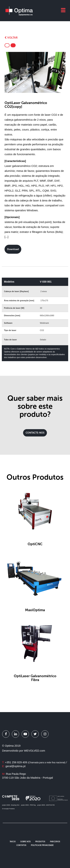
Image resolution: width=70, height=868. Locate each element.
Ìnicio (13, 842)
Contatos (21, 845)
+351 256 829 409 (35, 762)
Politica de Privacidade (42, 845)
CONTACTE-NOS (35, 433)
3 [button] (38, 84)
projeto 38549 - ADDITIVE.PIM (46, 805)
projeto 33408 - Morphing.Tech (11, 805)
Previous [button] (11, 72)
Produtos (40, 842)
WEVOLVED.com (35, 751)
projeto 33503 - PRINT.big (28, 805)
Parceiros (55, 842)
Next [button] (59, 72)
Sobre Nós (26, 842)
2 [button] (35, 84)
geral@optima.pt (15, 766)
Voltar (11, 38)
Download (13, 249)
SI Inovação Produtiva (8, 809)
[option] (35, 72)
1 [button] (32, 84)
